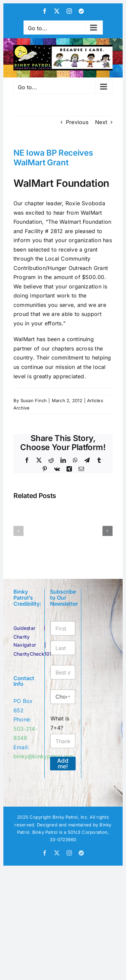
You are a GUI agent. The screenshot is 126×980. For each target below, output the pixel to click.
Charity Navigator (25, 641)
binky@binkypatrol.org (43, 756)
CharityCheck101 (33, 654)
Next (101, 122)
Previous (77, 122)
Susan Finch (34, 400)
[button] (18, 531)
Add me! (63, 764)
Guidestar (24, 628)
